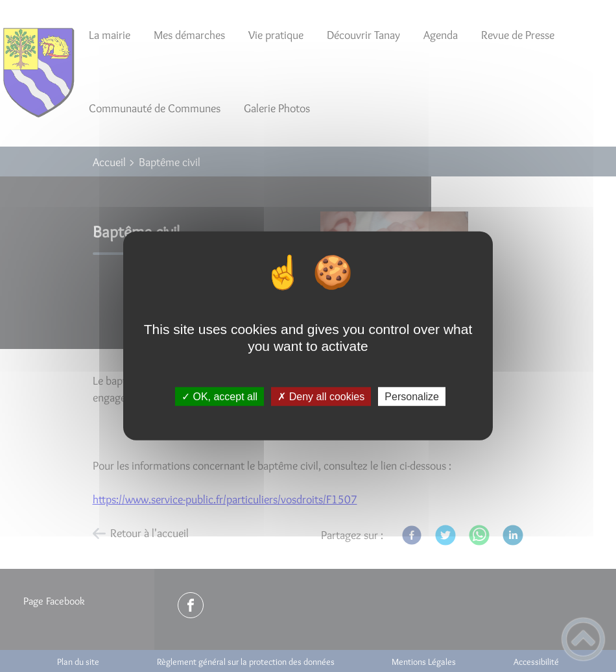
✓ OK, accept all (219, 397)
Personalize (412, 397)
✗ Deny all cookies (321, 397)
